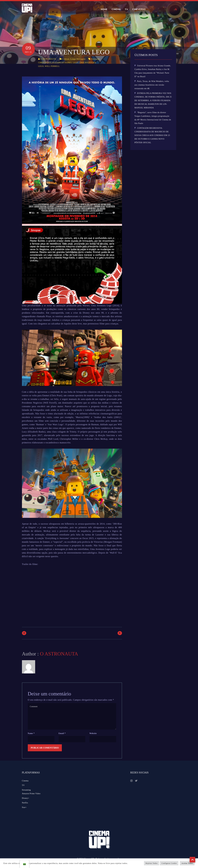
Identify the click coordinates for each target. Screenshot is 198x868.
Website (93, 733)
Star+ (24, 807)
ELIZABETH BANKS (62, 63)
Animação (95, 59)
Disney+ (26, 798)
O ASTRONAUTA (48, 59)
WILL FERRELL (52, 66)
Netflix (25, 803)
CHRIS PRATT (45, 63)
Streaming (26, 790)
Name (31, 733)
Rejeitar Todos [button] (152, 863)
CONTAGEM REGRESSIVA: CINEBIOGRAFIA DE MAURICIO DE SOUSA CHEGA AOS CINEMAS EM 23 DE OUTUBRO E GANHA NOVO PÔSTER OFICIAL (152, 135)
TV (127, 9)
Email (62, 733)
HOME (104, 9)
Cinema (25, 781)
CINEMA (116, 9)
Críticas (66, 59)
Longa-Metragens (78, 59)
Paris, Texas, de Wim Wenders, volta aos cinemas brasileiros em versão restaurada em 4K (152, 85)
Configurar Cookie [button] (169, 863)
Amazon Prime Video (31, 794)
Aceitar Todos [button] (187, 863)
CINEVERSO (139, 9)
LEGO (76, 63)
